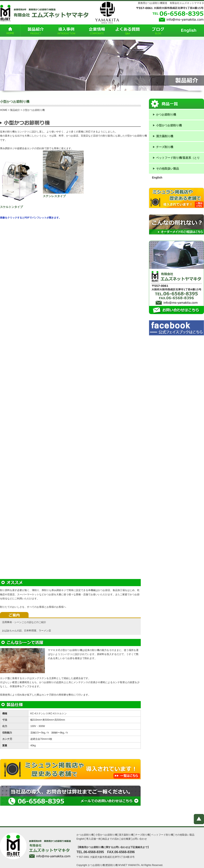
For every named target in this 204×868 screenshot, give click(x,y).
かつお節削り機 (166, 115)
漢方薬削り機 (165, 136)
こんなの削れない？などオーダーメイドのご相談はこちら (176, 224)
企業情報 (97, 31)
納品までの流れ (111, 839)
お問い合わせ (140, 839)
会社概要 (126, 839)
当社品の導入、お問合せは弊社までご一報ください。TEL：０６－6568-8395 (70, 796)
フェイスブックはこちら (176, 328)
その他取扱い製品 (167, 169)
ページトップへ (199, 819)
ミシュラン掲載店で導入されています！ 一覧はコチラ (176, 198)
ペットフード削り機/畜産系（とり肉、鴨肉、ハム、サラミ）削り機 (178, 159)
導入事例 (66, 31)
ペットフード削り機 (162, 835)
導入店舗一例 (93, 839)
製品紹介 (36, 31)
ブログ (158, 31)
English (189, 31)
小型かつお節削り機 (169, 125)
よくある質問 (127, 31)
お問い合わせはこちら (176, 310)
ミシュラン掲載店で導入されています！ (70, 769)
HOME (10, 31)
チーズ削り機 (165, 147)
